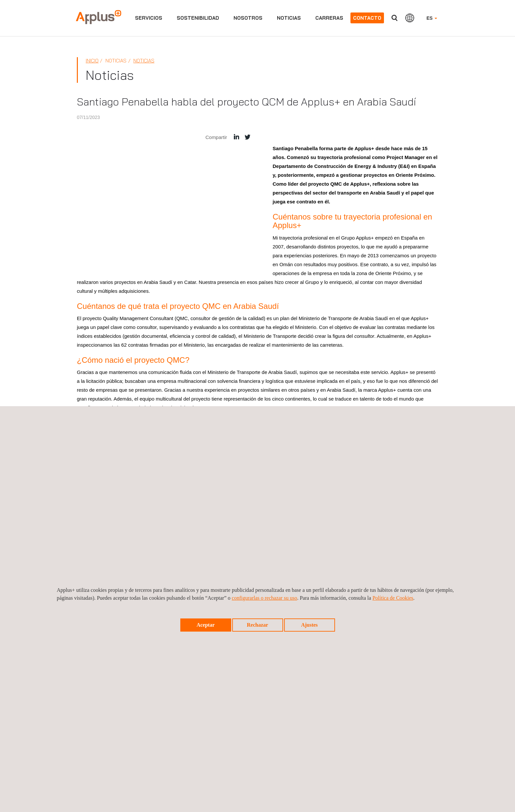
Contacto (367, 18)
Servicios (149, 18)
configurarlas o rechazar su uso (265, 598)
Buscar (394, 18)
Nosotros (248, 18)
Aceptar (205, 625)
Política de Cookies (393, 598)
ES (432, 18)
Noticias (289, 18)
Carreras (329, 18)
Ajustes (310, 625)
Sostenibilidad (198, 18)
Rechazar (258, 625)
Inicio (92, 61)
